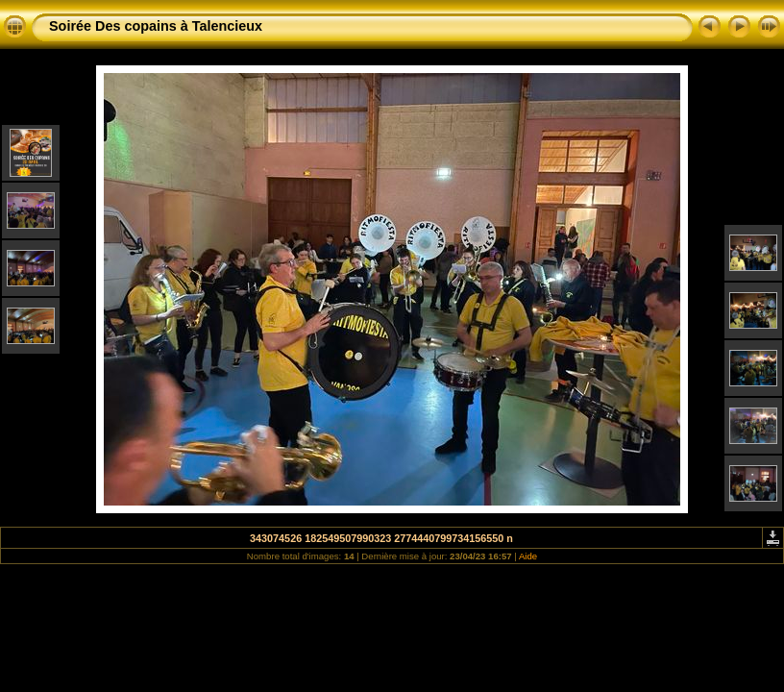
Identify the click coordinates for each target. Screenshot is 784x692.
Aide (528, 556)
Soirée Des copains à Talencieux (156, 26)
